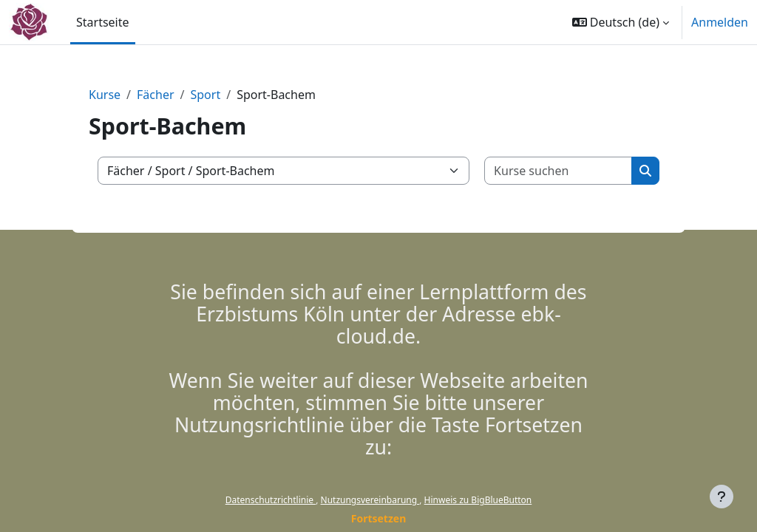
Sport (205, 95)
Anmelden (720, 22)
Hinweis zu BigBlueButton (478, 500)
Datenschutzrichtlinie (271, 500)
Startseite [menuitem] (103, 22)
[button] (621, 22)
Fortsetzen (379, 518)
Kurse (105, 95)
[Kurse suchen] (559, 171)
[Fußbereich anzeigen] (722, 497)
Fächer (155, 95)
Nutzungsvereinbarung (370, 500)
